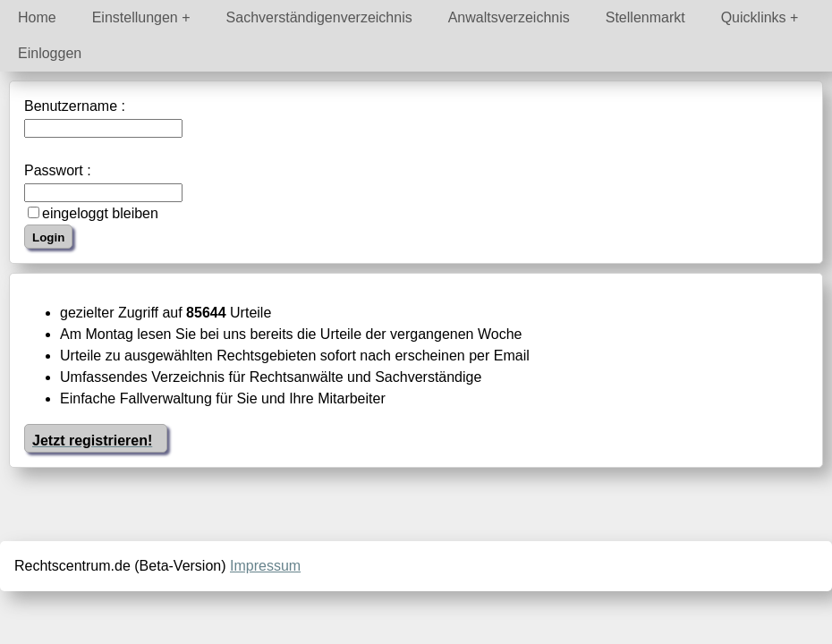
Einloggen (50, 53)
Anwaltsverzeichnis (509, 17)
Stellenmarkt (645, 17)
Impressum (265, 566)
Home (37, 17)
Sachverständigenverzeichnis (319, 17)
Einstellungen (135, 17)
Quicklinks (754, 17)
